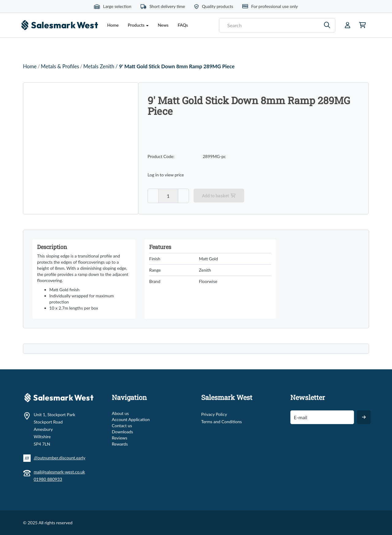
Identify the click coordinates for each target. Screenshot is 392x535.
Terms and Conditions (222, 422)
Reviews (119, 438)
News (163, 25)
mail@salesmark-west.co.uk (59, 472)
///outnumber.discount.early (60, 458)
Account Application (131, 419)
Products (138, 25)
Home (113, 25)
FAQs (183, 25)
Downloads (122, 432)
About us (120, 413)
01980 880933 (48, 479)
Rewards (120, 444)
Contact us (122, 426)
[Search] (327, 25)
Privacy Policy (214, 414)
